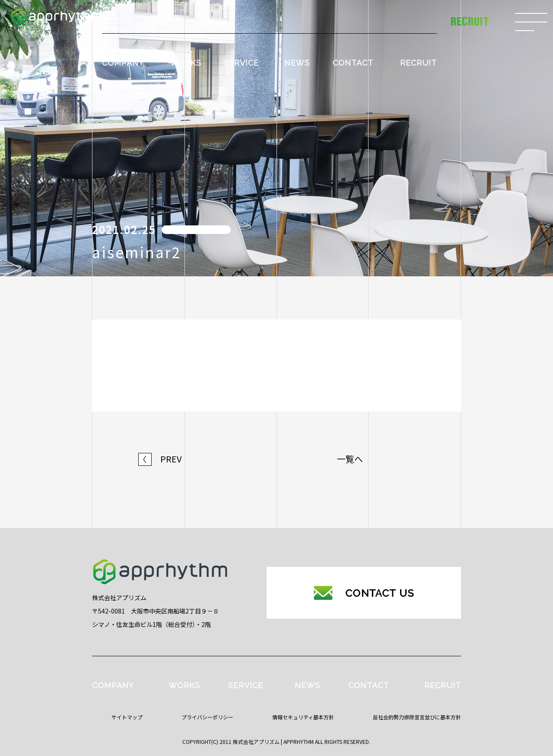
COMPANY (123, 63)
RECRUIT (418, 63)
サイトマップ (127, 717)
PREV (160, 459)
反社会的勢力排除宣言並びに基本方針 (417, 717)
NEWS (297, 63)
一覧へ (350, 459)
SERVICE (241, 63)
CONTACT (353, 63)
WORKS (186, 63)
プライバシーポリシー (207, 717)
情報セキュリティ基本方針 (303, 717)
